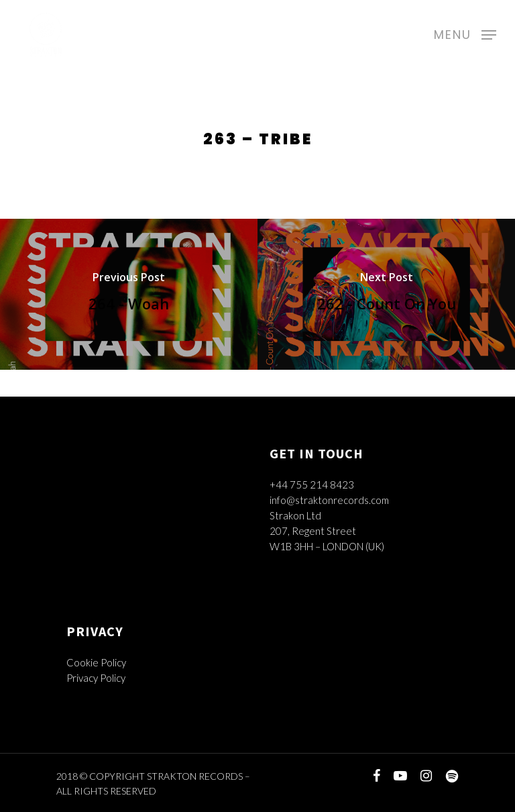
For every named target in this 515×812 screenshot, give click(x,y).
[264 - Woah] (129, 294)
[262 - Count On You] (386, 294)
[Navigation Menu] (465, 33)
